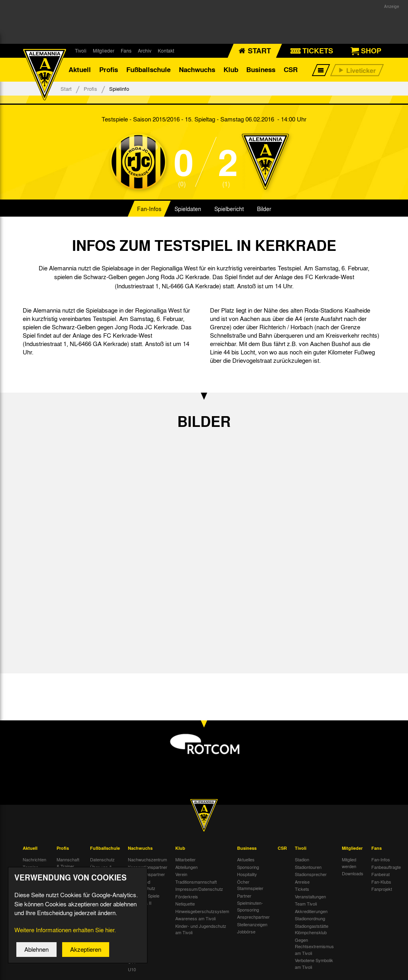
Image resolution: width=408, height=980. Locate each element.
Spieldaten (188, 209)
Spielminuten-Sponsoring (250, 906)
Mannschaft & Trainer (68, 863)
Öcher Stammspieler (250, 885)
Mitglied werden (349, 863)
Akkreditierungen (311, 911)
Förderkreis (187, 896)
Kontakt (166, 51)
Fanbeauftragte (386, 867)
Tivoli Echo (33, 874)
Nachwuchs (197, 69)
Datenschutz (102, 859)
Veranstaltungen (310, 896)
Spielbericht (229, 209)
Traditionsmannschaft (196, 882)
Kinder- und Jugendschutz (142, 885)
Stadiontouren (308, 867)
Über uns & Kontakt (101, 870)
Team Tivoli (306, 904)
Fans (126, 51)
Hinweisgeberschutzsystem (202, 911)
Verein (181, 874)
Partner (244, 896)
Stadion (302, 859)
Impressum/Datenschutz (199, 889)
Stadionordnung (310, 918)
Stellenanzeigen (252, 924)
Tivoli (81, 51)
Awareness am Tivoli (195, 918)
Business (261, 69)
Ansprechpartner (253, 917)
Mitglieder (104, 51)
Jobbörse (246, 931)
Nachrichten (34, 859)
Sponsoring (248, 867)
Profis (109, 69)
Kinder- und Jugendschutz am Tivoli (201, 929)
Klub (231, 69)
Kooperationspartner (148, 867)
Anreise (302, 882)
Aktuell (80, 69)
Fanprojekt (382, 889)
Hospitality (247, 874)
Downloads (353, 873)
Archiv (145, 51)
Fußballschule (148, 69)
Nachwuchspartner (146, 874)
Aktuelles (246, 859)
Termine (30, 867)
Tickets (302, 889)
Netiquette (185, 904)
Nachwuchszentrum (147, 859)
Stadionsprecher (311, 874)
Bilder (264, 209)
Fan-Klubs (381, 882)
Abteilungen (186, 867)
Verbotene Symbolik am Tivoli (314, 963)
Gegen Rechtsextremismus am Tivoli (314, 946)
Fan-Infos (149, 209)
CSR (291, 69)
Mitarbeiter (185, 859)
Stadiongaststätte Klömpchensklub (312, 929)
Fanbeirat (381, 874)
